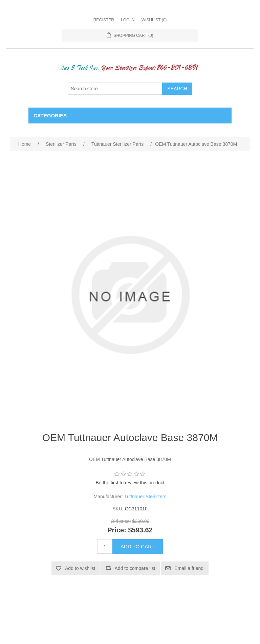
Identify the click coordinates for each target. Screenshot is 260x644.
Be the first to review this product (130, 483)
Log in (128, 20)
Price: (117, 530)
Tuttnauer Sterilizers (145, 497)
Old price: (121, 522)
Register (104, 20)
